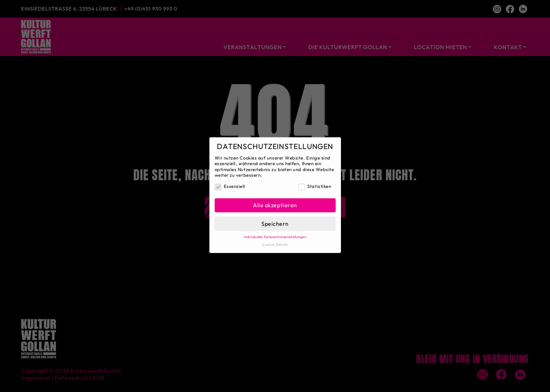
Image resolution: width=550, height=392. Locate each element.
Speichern (275, 220)
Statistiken (315, 183)
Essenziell (230, 183)
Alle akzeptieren (275, 202)
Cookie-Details (275, 241)
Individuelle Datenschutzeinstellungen (275, 233)
